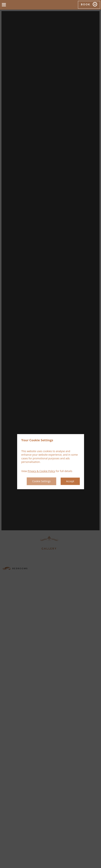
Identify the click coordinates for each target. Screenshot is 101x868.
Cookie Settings (41, 481)
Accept (70, 481)
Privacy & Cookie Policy (41, 471)
